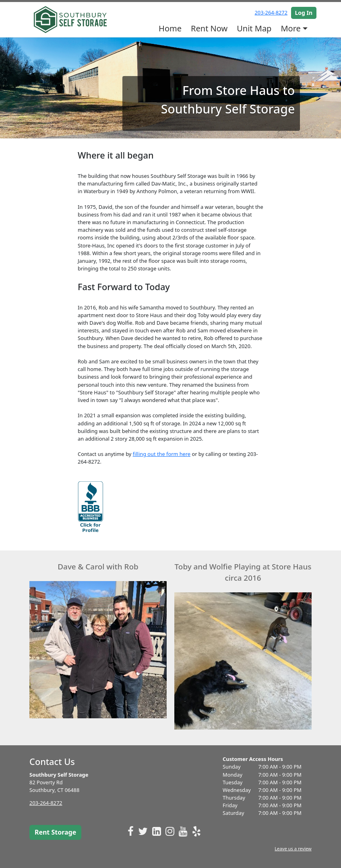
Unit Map (254, 28)
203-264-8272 (271, 12)
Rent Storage (55, 832)
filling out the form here (162, 454)
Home (170, 28)
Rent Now (209, 28)
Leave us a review (293, 848)
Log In (304, 13)
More (290, 28)
